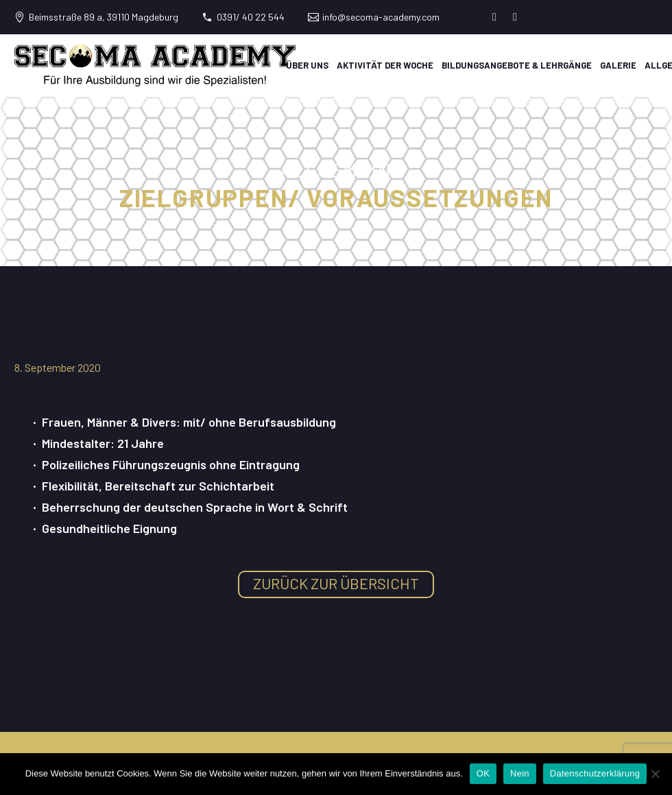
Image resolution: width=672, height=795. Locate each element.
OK (483, 773)
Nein (520, 773)
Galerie (618, 65)
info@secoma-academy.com (381, 17)
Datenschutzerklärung (595, 773)
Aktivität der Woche (385, 65)
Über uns (307, 65)
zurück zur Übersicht (336, 583)
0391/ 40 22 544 (251, 17)
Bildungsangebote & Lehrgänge (517, 65)
